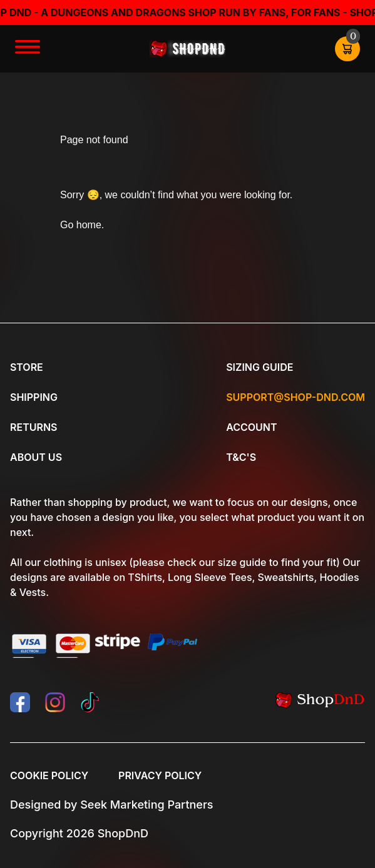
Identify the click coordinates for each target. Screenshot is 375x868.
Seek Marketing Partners (146, 805)
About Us (36, 457)
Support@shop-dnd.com (295, 397)
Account (251, 427)
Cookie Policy (49, 775)
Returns (33, 427)
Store (27, 367)
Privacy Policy (160, 775)
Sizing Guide (259, 367)
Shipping (34, 397)
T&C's (241, 457)
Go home (81, 225)
